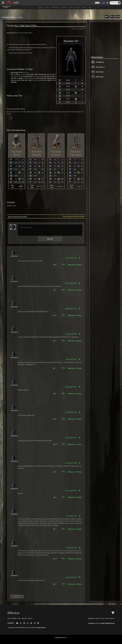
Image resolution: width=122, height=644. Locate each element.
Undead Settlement (29, 78)
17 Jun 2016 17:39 (71, 516)
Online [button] (71, 7)
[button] (98, 3)
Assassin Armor (36, 153)
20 (112, 17)
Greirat (22, 74)
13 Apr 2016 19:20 (71, 577)
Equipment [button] (63, 7)
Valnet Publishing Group (108, 623)
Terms (102, 618)
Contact (30, 618)
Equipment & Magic (9, 17)
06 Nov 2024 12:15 (71, 309)
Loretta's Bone (37, 76)
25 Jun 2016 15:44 (71, 491)
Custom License (41, 628)
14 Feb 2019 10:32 (71, 412)
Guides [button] (84, 7)
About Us (24, 618)
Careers (97, 618)
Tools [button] (90, 7)
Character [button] (55, 7)
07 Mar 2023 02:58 (71, 334)
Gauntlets (60, 186)
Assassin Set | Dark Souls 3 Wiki (22, 25)
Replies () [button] (72, 265)
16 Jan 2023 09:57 (71, 359)
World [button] (77, 7)
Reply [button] (79, 265)
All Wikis (14, 618)
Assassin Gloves (56, 153)
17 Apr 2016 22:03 (71, 548)
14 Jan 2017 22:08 (71, 463)
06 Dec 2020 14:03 (71, 387)
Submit (50, 239)
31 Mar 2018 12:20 (71, 438)
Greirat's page (37, 80)
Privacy (107, 618)
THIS (22, 112)
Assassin (26, 72)
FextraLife (91, 623)
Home (9, 618)
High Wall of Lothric (17, 76)
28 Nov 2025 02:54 (71, 283)
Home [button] (40, 7)
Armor (21, 17)
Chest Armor (40, 186)
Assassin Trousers (76, 153)
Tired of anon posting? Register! (74, 217)
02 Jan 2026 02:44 (71, 258)
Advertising (91, 618)
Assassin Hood (17, 153)
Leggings (80, 186)
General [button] (47, 7)
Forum (19, 618)
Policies (112, 618)
